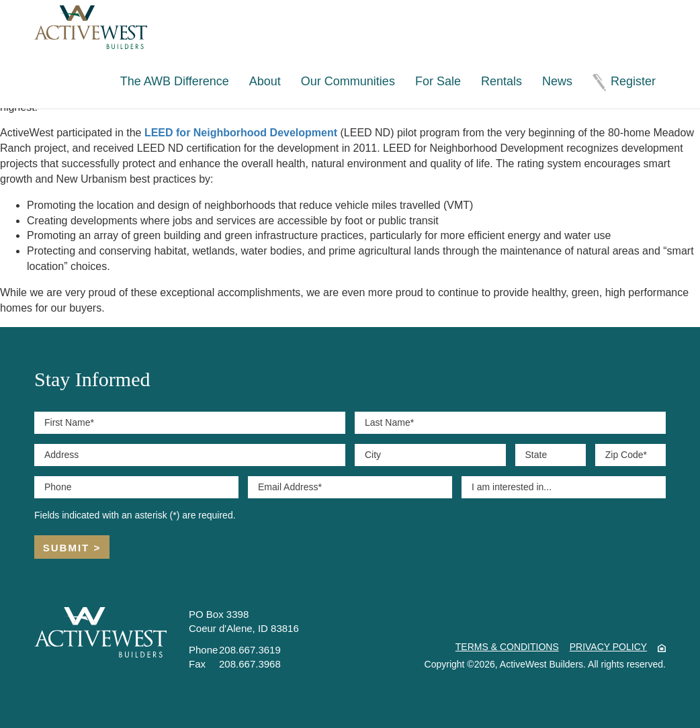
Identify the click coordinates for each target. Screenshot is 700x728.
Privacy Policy (608, 647)
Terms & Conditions (507, 647)
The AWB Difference (175, 81)
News (557, 81)
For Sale (438, 81)
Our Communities (348, 81)
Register (633, 81)
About (265, 81)
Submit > (72, 548)
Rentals (501, 81)
